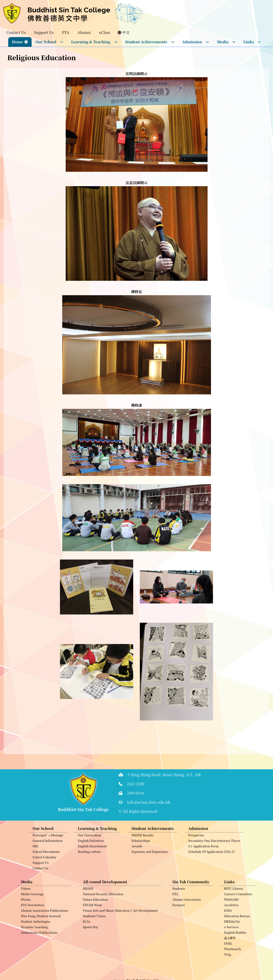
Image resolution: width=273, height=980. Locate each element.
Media (226, 42)
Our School (50, 42)
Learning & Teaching (94, 42)
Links (252, 42)
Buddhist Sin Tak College (69, 10)
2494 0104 (136, 793)
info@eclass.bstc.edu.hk (149, 802)
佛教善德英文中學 (58, 18)
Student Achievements (150, 42)
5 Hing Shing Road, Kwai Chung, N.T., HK (164, 775)
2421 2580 (136, 784)
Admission (196, 42)
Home (18, 42)
